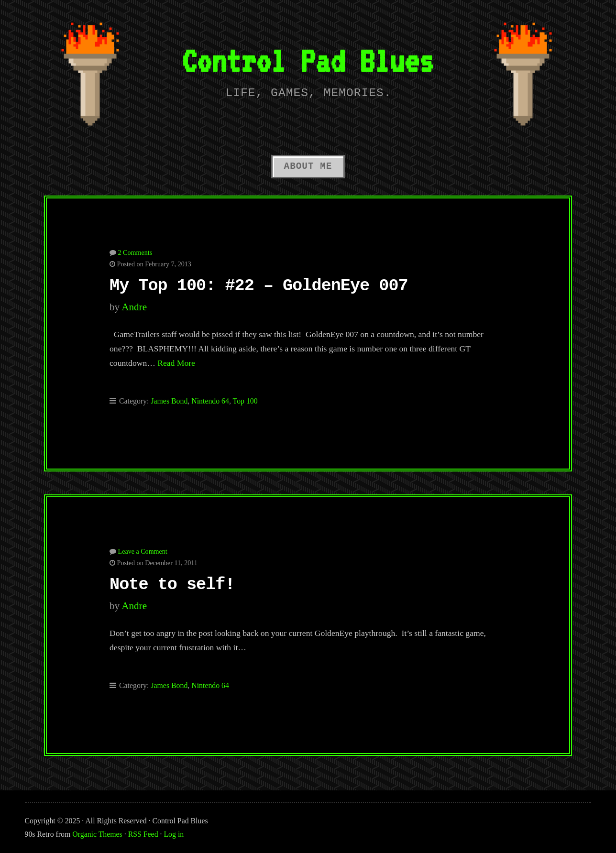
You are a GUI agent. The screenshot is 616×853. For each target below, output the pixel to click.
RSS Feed (143, 834)
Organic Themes (97, 834)
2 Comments (135, 252)
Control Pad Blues (308, 60)
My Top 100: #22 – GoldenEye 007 (259, 286)
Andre (134, 307)
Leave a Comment (143, 551)
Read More (176, 363)
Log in (174, 834)
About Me (308, 166)
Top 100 (245, 401)
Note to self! (172, 585)
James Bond (169, 401)
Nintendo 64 (210, 401)
